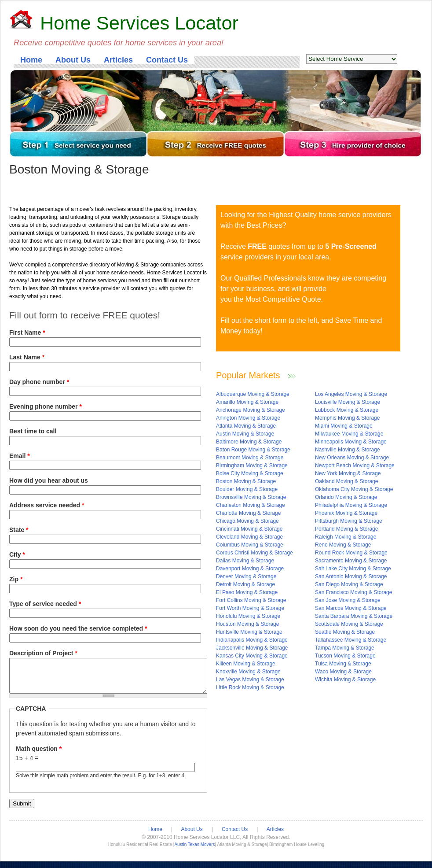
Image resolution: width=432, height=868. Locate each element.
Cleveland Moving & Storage (249, 537)
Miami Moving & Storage (344, 426)
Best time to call (33, 431)
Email (20, 456)
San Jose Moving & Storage (348, 600)
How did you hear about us (49, 480)
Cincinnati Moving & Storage (249, 529)
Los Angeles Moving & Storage (351, 394)
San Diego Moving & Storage (349, 584)
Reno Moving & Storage (343, 545)
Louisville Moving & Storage (348, 402)
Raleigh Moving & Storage (346, 537)
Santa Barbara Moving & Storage (354, 616)
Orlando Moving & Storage (346, 497)
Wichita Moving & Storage (345, 680)
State (19, 530)
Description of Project (43, 653)
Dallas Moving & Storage (245, 561)
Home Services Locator (139, 23)
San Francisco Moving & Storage (353, 592)
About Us (73, 60)
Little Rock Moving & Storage (250, 687)
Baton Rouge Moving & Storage (253, 450)
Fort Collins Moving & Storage (251, 600)
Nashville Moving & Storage (347, 450)
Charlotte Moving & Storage (248, 513)
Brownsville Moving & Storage (251, 497)
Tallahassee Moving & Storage (351, 640)
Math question (39, 755)
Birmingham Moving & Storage (252, 465)
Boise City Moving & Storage (250, 473)
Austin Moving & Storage (245, 434)
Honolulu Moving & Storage (248, 616)
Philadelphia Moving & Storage (351, 505)
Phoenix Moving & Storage (346, 513)
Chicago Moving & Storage (247, 521)
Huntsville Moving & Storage (249, 632)
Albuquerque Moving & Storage (253, 394)
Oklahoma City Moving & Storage (354, 489)
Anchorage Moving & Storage (251, 410)
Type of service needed (45, 604)
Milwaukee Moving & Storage (349, 434)
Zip (16, 579)
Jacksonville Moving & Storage (252, 648)
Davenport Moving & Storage (250, 569)
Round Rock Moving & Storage (351, 553)
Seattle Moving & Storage (345, 632)
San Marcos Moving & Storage (351, 608)
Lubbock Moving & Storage (347, 410)
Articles (118, 60)
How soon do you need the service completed (78, 628)
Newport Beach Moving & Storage (355, 465)
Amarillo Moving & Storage (247, 402)
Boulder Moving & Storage (247, 489)
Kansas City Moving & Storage (252, 656)
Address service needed (47, 505)
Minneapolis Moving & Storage (351, 442)
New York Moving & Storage (348, 473)
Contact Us (167, 60)
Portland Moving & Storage (346, 529)
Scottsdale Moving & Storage (349, 624)
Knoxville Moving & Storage (248, 672)
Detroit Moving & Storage (245, 584)
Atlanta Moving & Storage (246, 426)
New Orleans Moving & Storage (352, 458)
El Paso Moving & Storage (247, 592)
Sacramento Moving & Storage (351, 561)
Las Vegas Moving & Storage (250, 680)
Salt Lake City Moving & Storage (353, 569)
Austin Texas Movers (194, 851)
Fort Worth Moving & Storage (250, 608)
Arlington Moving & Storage (248, 418)
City (17, 554)
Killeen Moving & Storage (246, 664)
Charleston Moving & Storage (251, 505)
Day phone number (39, 382)
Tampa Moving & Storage (345, 648)
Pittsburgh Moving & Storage (349, 521)
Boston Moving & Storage (246, 481)
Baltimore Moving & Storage (249, 442)
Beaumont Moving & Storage (250, 458)
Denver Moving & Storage (246, 576)
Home (31, 60)
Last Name (27, 357)
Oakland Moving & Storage (346, 481)
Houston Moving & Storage (247, 624)
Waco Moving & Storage (343, 672)
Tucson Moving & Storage (345, 656)
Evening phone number (46, 406)
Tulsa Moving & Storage (343, 664)
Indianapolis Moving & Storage (252, 640)
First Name (27, 332)
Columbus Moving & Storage (250, 545)
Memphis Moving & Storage (347, 418)
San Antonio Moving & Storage (351, 576)
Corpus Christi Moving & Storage (254, 553)
